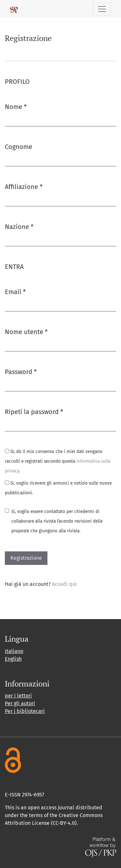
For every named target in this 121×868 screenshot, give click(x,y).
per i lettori (18, 696)
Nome (16, 106)
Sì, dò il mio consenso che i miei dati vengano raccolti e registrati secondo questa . (58, 461)
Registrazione (26, 558)
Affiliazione (24, 186)
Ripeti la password (34, 411)
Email (15, 291)
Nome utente (26, 331)
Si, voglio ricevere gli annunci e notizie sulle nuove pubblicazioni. (58, 488)
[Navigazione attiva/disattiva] (102, 9)
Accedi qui (64, 584)
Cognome (19, 147)
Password (21, 371)
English (13, 659)
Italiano (14, 651)
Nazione (19, 226)
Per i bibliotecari (25, 711)
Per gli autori (20, 703)
